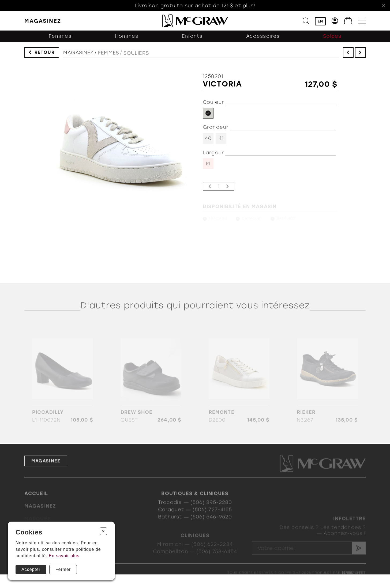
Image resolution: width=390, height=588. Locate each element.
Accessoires (263, 38)
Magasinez (78, 55)
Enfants (192, 38)
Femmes (60, 38)
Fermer (63, 569)
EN (320, 21)
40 (208, 141)
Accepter (31, 569)
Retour (45, 53)
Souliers (136, 57)
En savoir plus (64, 556)
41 (221, 141)
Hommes (127, 38)
